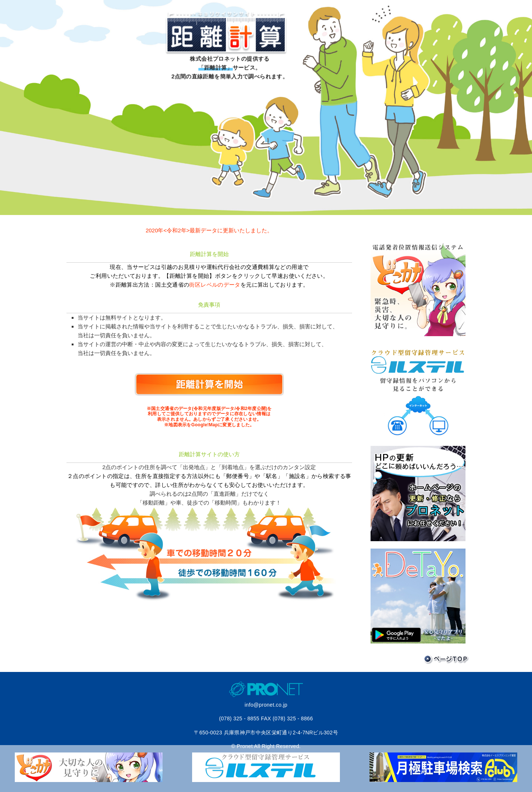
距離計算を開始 (209, 384)
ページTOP (446, 660)
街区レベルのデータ (215, 285)
